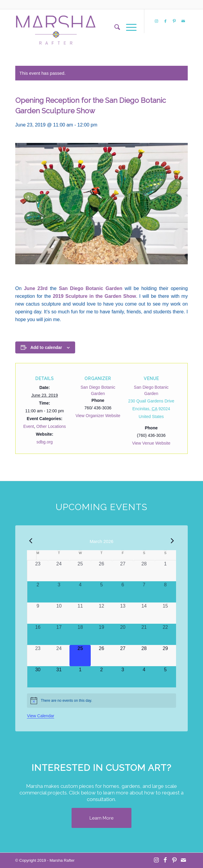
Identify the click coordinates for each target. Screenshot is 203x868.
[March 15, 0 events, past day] (165, 613)
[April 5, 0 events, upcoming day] (165, 677)
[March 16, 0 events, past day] (38, 634)
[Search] (114, 27)
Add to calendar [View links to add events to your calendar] (46, 347)
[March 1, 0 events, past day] (165, 571)
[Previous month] (31, 541)
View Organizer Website (98, 416)
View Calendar (41, 716)
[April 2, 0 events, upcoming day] (101, 677)
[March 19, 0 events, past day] (101, 634)
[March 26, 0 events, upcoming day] (101, 656)
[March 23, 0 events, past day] (38, 656)
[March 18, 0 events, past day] (80, 634)
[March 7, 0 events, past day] (144, 592)
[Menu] (128, 27)
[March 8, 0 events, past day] (165, 592)
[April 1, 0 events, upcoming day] (80, 677)
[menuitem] (114, 27)
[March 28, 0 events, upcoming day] (144, 656)
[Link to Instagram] (156, 21)
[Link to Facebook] (165, 21)
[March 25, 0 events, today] (80, 656)
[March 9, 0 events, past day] (38, 613)
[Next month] (172, 541)
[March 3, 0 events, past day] (59, 592)
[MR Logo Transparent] (84, 27)
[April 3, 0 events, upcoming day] (123, 677)
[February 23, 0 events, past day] (38, 571)
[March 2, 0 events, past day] (38, 592)
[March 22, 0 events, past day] (165, 634)
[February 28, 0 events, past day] (144, 571)
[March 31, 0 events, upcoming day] (59, 677)
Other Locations (51, 426)
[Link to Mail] (183, 21)
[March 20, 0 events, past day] (123, 634)
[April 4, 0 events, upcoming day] (144, 677)
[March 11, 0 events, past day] (80, 613)
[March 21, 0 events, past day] (144, 634)
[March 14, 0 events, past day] (144, 613)
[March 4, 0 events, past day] (80, 592)
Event (29, 426)
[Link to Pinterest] (174, 21)
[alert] (101, 701)
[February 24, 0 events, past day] (59, 571)
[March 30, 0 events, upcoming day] (38, 677)
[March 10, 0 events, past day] (59, 613)
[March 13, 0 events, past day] (123, 613)
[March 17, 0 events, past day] (59, 634)
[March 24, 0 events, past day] (59, 656)
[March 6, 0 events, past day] (123, 592)
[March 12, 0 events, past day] (101, 613)
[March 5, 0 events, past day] (101, 592)
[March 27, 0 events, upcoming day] (123, 656)
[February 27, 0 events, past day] (123, 571)
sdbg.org (45, 442)
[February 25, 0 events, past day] (80, 571)
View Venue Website (151, 443)
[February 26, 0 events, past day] (101, 571)
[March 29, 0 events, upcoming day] (165, 656)
